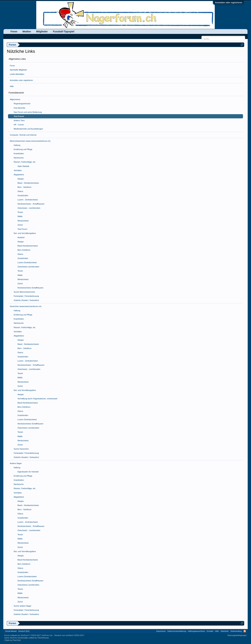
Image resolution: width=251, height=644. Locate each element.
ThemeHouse (43, 638)
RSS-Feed (245, 631)
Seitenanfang (236, 631)
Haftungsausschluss (196, 631)
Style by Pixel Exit (13, 640)
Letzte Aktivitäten (17, 74)
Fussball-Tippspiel (64, 32)
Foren (12, 66)
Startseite (225, 631)
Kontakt (210, 631)
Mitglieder (42, 32)
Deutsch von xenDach (69, 635)
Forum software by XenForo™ (28, 635)
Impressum (161, 631)
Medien (27, 32)
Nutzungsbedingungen (237, 635)
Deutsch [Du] (24, 631)
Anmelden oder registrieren (229, 3)
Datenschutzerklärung (177, 631)
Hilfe (12, 86)
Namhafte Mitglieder (18, 70)
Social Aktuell (11, 631)
